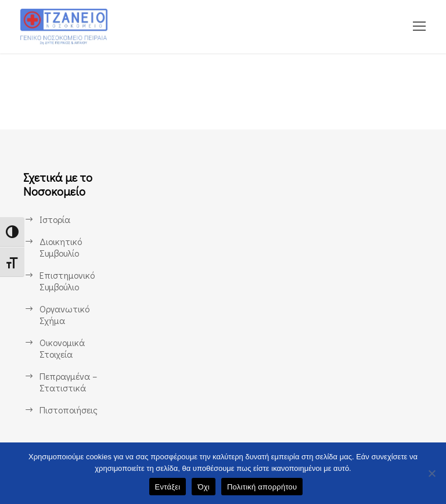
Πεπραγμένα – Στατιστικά (69, 382)
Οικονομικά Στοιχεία (62, 348)
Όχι (204, 487)
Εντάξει (168, 487)
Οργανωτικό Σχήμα (64, 314)
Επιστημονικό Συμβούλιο (67, 281)
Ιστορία (55, 219)
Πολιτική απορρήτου (262, 487)
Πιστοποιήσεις (68, 410)
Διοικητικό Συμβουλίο (60, 247)
